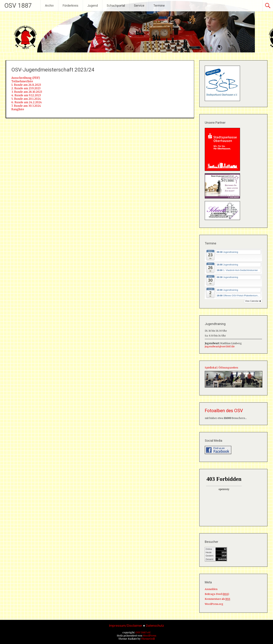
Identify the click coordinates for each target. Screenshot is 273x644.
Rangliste (18, 109)
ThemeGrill (148, 639)
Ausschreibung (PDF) (26, 78)
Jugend (93, 6)
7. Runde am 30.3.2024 (26, 106)
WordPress (150, 636)
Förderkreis (71, 6)
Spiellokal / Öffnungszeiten (221, 368)
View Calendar (253, 301)
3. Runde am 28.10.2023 (27, 92)
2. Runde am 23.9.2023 (26, 88)
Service (139, 6)
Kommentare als (217, 599)
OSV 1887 (18, 6)
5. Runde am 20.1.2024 (26, 99)
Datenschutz (155, 626)
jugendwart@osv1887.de (220, 346)
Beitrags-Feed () (217, 594)
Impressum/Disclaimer (126, 626)
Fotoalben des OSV (224, 411)
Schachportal (116, 6)
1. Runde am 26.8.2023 (26, 85)
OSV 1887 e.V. (143, 632)
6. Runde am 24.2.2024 (27, 102)
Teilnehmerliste (22, 81)
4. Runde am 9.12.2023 (26, 95)
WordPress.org (214, 604)
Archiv (49, 6)
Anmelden (211, 589)
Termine (159, 6)
